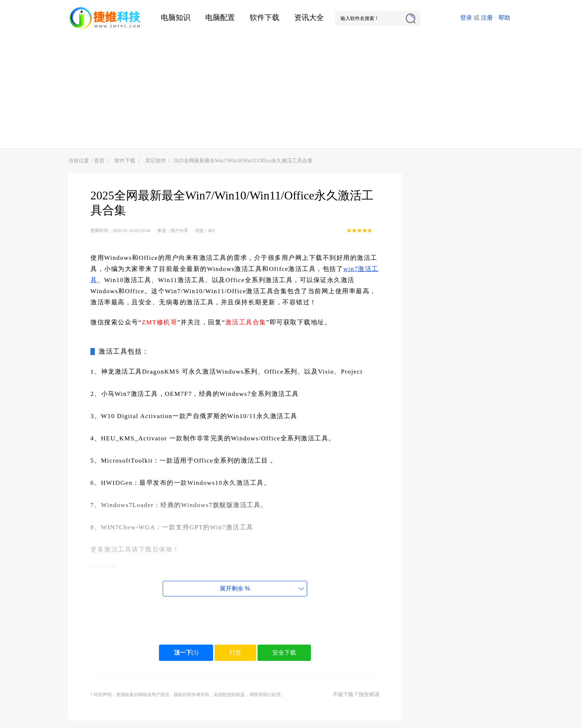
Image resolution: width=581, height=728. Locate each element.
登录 (466, 18)
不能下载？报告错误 (356, 694)
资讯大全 (309, 17)
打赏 (235, 653)
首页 (99, 161)
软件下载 (265, 17)
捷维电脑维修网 (105, 19)
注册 (487, 18)
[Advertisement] (290, 93)
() (186, 653)
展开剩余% (235, 588)
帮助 (504, 18)
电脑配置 (220, 17)
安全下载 (284, 653)
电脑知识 (176, 17)
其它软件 (156, 161)
